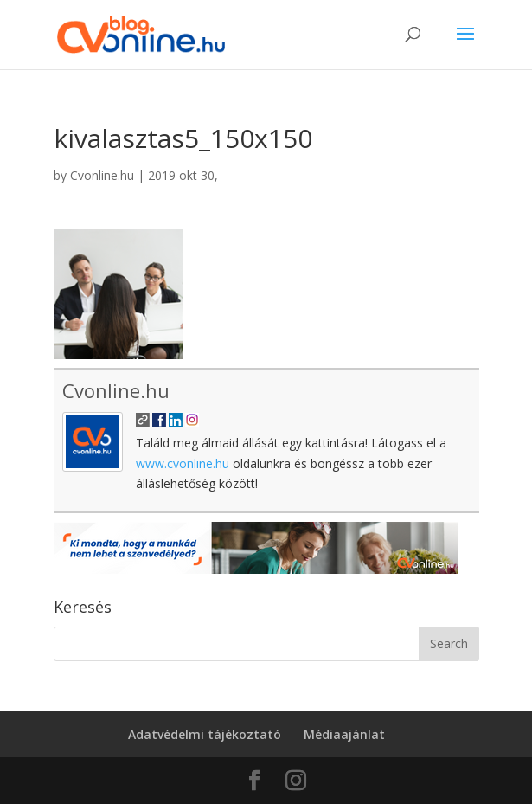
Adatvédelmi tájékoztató (205, 734)
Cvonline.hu (102, 175)
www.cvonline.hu (183, 463)
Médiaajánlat (344, 734)
